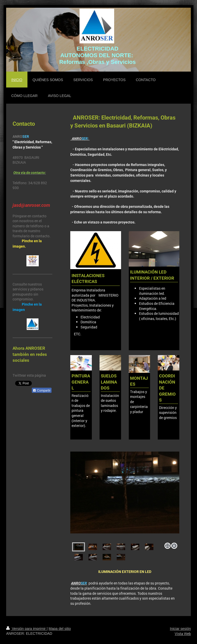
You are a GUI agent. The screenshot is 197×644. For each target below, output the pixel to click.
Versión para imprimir (26, 629)
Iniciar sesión (180, 629)
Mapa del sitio (60, 629)
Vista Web (183, 634)
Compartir (42, 391)
